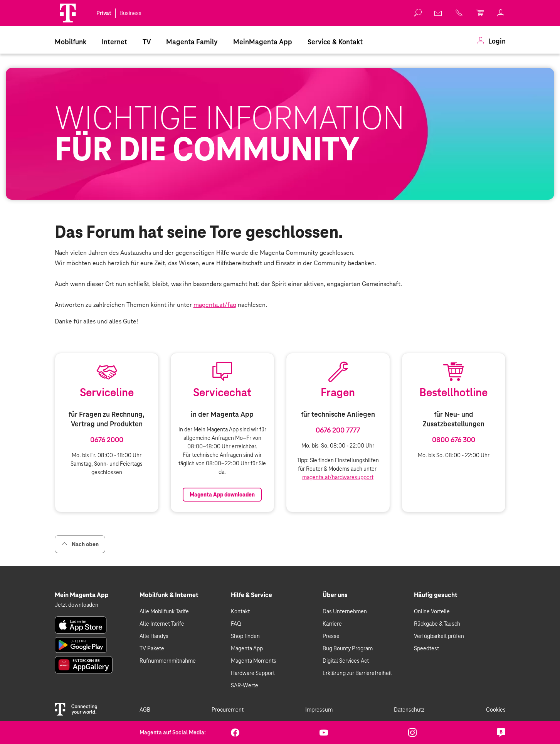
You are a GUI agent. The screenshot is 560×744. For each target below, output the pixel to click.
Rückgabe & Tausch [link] (437, 624)
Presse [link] (331, 636)
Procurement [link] (228, 710)
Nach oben (80, 544)
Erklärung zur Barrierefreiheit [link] (357, 673)
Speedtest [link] (426, 648)
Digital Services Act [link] (346, 661)
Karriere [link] (332, 624)
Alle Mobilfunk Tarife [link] (164, 611)
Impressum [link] (319, 710)
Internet (114, 42)
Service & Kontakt (335, 42)
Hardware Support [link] (253, 673)
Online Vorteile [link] (432, 611)
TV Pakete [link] (152, 648)
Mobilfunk (71, 42)
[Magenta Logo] (68, 13)
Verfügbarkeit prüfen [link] (439, 636)
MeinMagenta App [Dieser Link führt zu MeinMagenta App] (263, 42)
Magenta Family (192, 42)
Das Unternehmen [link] (345, 611)
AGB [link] (145, 710)
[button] (68, 13)
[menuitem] (71, 41)
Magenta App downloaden (222, 495)
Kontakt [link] (240, 611)
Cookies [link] (496, 710)
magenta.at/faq (215, 305)
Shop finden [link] (245, 636)
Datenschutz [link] (409, 710)
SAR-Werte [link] (245, 685)
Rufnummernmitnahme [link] (168, 661)
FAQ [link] (236, 624)
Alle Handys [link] (154, 636)
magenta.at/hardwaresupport (338, 477)
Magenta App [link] (247, 648)
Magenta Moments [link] (254, 661)
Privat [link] (104, 13)
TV (147, 42)
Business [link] (130, 13)
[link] (439, 13)
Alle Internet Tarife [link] (162, 624)
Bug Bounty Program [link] (348, 648)
